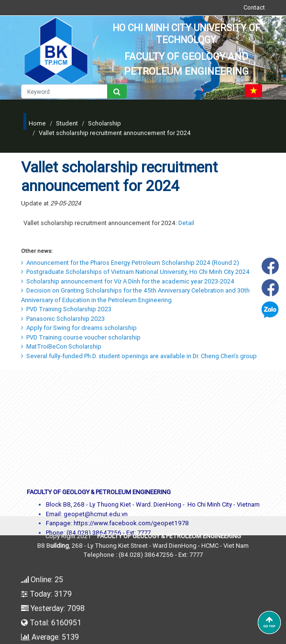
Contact (254, 7)
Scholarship (104, 123)
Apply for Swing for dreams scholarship (79, 328)
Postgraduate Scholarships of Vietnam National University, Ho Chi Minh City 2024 (135, 272)
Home (37, 123)
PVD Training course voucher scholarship (81, 337)
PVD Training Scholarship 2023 (66, 309)
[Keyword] (64, 91)
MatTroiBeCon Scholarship (61, 346)
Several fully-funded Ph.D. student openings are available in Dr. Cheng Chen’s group (139, 356)
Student (67, 123)
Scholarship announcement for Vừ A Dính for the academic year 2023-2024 (128, 281)
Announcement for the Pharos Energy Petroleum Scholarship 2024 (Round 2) (130, 263)
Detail (186, 223)
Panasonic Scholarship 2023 (63, 319)
